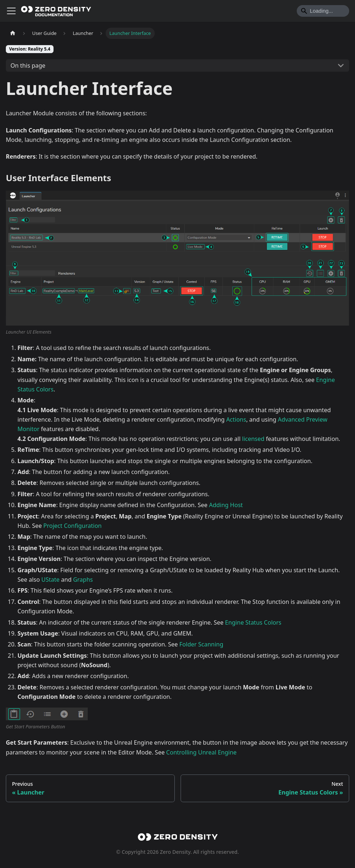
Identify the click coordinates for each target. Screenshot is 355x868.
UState (51, 580)
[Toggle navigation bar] (11, 11)
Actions (236, 419)
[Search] (323, 11)
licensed (253, 439)
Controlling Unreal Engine (201, 752)
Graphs (83, 580)
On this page (28, 65)
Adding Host (226, 505)
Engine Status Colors (253, 622)
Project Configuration (72, 526)
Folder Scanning (202, 644)
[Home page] (13, 33)
